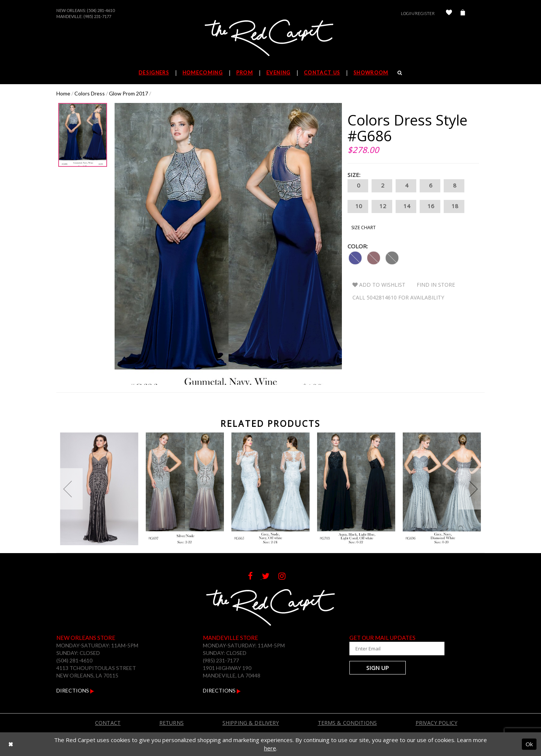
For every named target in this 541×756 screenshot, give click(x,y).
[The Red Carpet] (270, 38)
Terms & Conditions (348, 723)
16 (430, 206)
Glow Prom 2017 (128, 93)
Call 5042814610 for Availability (398, 297)
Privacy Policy (436, 723)
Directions (75, 690)
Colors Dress (90, 93)
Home (63, 93)
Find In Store (436, 285)
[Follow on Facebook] (255, 577)
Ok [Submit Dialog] (529, 744)
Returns (172, 723)
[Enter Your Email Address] (394, 649)
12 (382, 206)
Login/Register (418, 13)
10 (358, 206)
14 (406, 206)
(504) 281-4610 (101, 10)
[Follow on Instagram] (286, 577)
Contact (108, 723)
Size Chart (363, 228)
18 (454, 206)
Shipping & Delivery (251, 723)
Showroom (371, 73)
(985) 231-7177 (97, 16)
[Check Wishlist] (449, 13)
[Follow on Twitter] (270, 577)
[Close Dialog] (11, 744)
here (270, 748)
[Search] (400, 73)
